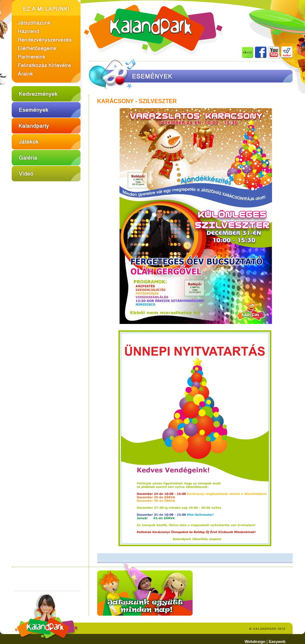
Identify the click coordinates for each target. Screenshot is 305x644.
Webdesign (255, 642)
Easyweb (277, 642)
